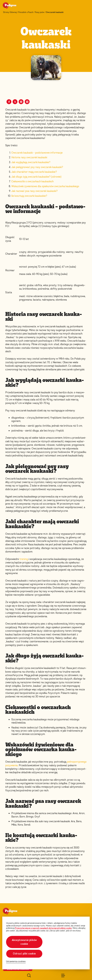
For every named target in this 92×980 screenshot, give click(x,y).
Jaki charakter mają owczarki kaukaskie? (34, 172)
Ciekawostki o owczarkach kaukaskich (33, 181)
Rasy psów (40, 12)
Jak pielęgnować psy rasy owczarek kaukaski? (37, 167)
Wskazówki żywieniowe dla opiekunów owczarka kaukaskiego (45, 186)
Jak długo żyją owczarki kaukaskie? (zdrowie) (36, 177)
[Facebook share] (9, 102)
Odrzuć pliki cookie (24, 954)
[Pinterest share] (21, 102)
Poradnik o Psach (26, 12)
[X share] (15, 102)
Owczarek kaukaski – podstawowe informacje (37, 153)
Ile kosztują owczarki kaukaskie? (30, 196)
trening (24, 559)
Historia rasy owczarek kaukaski (29, 157)
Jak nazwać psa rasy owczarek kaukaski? (34, 191)
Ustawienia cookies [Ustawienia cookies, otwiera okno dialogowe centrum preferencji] (16, 962)
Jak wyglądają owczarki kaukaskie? (31, 162)
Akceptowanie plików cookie (24, 942)
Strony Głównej (10, 12)
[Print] (27, 102)
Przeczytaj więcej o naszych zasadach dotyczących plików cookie (43, 928)
